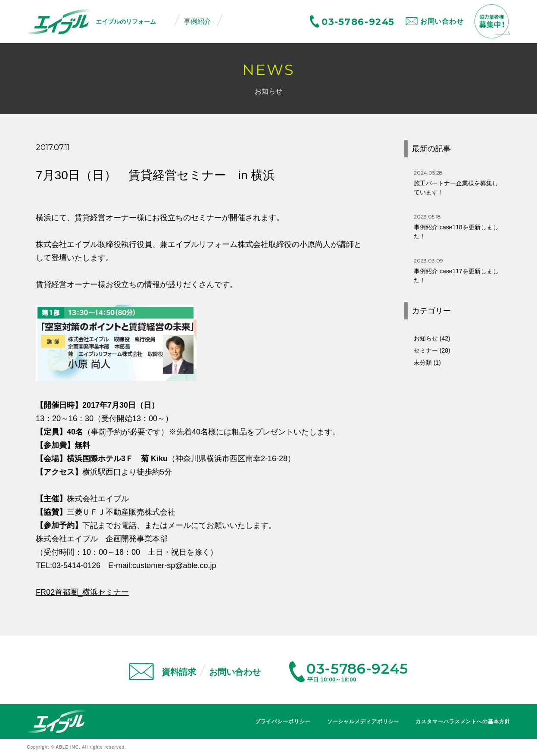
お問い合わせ (442, 21)
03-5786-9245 (358, 22)
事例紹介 (197, 21)
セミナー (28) (432, 350)
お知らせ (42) (432, 338)
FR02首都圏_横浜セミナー (82, 592)
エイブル (57, 721)
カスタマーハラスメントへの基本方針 (463, 722)
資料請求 (179, 672)
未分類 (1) (427, 362)
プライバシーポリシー (283, 722)
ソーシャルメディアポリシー (363, 722)
